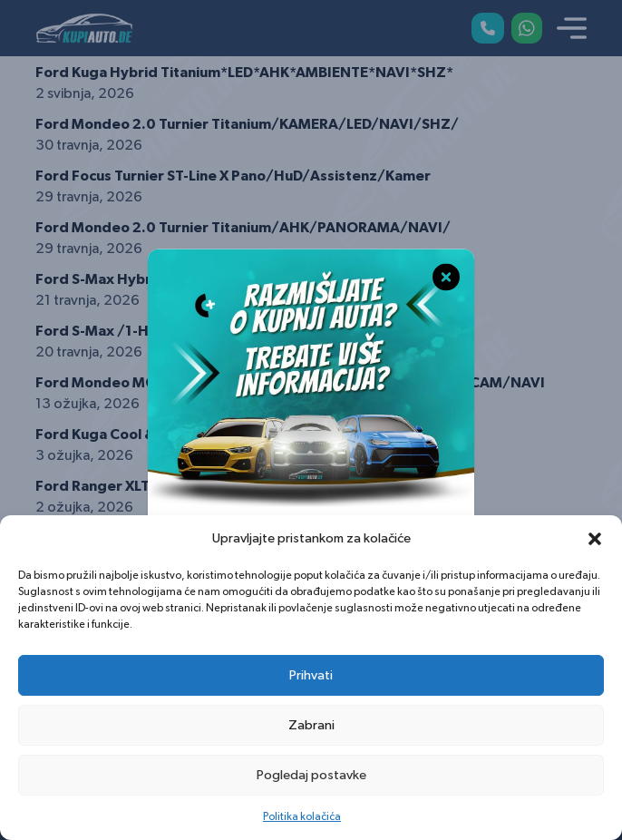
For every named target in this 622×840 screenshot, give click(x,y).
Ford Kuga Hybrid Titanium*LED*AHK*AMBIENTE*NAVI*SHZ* (244, 73)
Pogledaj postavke (311, 775)
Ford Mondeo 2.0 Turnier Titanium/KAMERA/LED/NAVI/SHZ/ (247, 124)
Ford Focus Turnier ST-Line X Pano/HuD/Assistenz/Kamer (233, 176)
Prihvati (311, 675)
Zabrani (311, 725)
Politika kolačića (302, 816)
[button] (595, 539)
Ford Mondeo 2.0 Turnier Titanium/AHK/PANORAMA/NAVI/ (243, 228)
